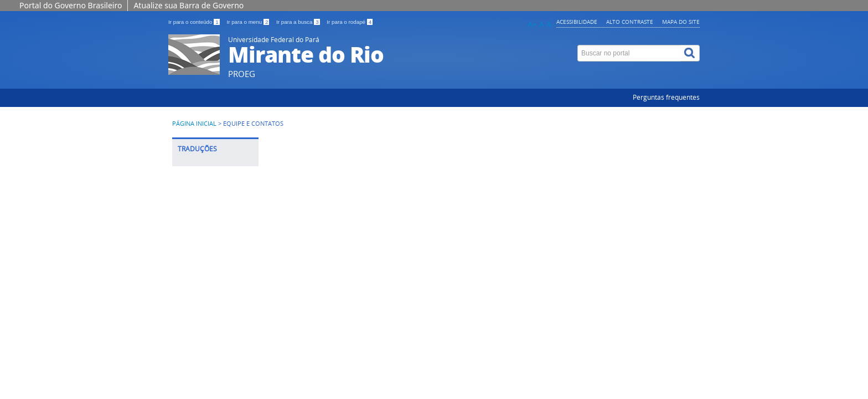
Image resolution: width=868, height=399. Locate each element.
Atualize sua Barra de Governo (188, 5)
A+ (532, 24)
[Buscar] (690, 53)
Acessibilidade (577, 22)
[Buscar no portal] (629, 53)
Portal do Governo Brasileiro (71, 5)
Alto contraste (630, 22)
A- (550, 24)
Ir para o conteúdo (195, 22)
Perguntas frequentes (666, 97)
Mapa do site (681, 22)
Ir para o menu (249, 22)
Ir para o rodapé (350, 22)
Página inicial (194, 124)
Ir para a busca (299, 22)
